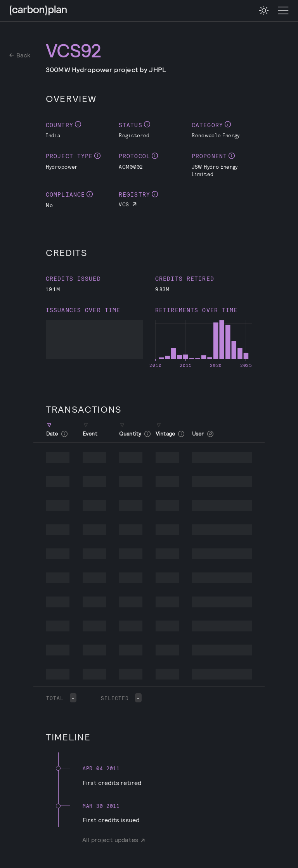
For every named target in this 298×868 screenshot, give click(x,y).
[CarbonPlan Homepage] (38, 11)
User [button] (203, 434)
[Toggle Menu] (283, 11)
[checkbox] (264, 10)
